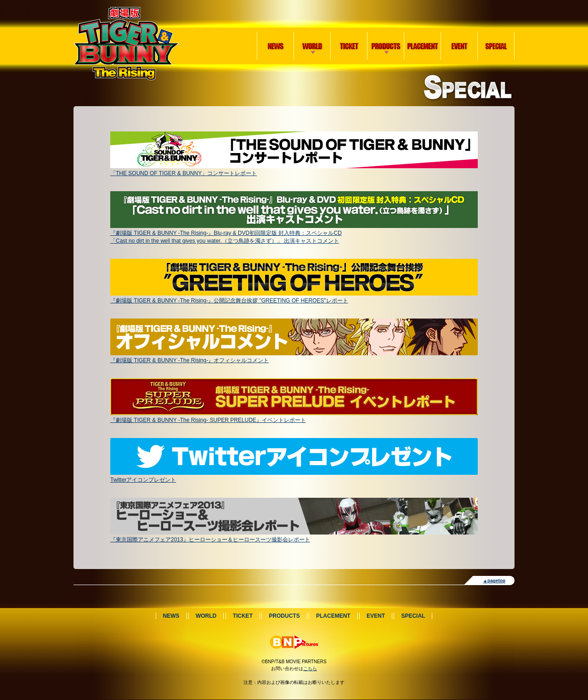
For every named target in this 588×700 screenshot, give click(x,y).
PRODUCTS (384, 35)
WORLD (311, 35)
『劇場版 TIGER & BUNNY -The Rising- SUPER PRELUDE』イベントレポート (294, 417)
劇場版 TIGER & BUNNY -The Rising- (126, 44)
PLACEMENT (423, 46)
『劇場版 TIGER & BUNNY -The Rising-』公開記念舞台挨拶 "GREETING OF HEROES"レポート (294, 297)
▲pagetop (494, 581)
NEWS (276, 46)
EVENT (459, 46)
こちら (310, 669)
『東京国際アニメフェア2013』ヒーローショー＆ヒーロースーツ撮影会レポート (294, 536)
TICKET (349, 46)
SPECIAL (496, 46)
